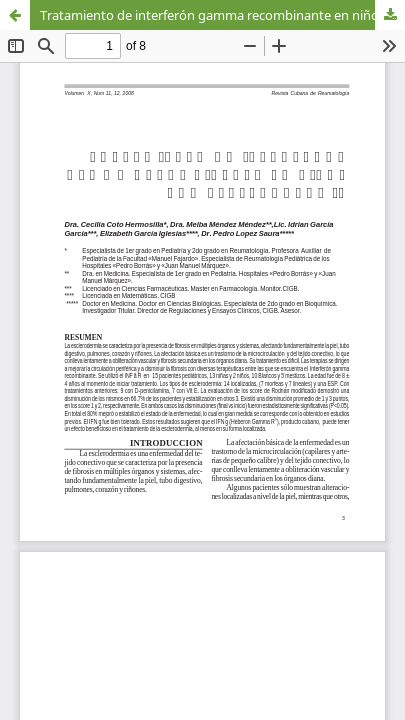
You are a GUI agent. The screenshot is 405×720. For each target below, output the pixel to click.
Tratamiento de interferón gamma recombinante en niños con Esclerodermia (222, 15)
